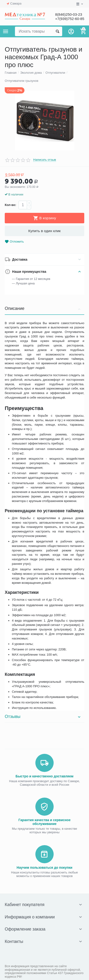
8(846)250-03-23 (68, 14)
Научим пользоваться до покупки (44, 868)
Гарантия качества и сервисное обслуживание (44, 822)
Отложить (14, 242)
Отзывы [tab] (43, 717)
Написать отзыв (45, 160)
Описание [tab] (43, 308)
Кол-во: (10, 205)
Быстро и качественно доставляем (45, 776)
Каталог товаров (6, 31)
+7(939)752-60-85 (69, 19)
